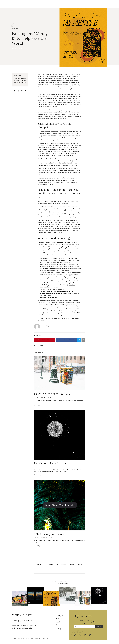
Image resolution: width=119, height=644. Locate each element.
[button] (26, 75)
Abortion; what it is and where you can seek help (57, 291)
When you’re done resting (21, 82)
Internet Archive (48, 269)
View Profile (45, 328)
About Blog (15, 621)
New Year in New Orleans (50, 464)
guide (70, 260)
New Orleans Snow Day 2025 (52, 394)
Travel (75, 4)
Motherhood (61, 565)
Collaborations (29, 638)
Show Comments (39, 345)
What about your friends (49, 534)
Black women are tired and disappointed (21, 78)
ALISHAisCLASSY (22, 615)
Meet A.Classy (27, 621)
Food (63, 4)
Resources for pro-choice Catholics (52, 289)
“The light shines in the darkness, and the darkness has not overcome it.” (21, 80)
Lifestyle (50, 4)
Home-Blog (38, 335)
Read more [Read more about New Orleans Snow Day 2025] (37, 405)
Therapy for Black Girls (66, 170)
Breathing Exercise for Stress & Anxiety (54, 293)
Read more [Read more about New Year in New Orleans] (37, 475)
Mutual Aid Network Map (48, 297)
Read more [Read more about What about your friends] (37, 546)
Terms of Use (38, 638)
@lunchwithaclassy (63, 583)
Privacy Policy (46, 638)
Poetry (68, 4)
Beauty (57, 4)
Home (43, 4)
